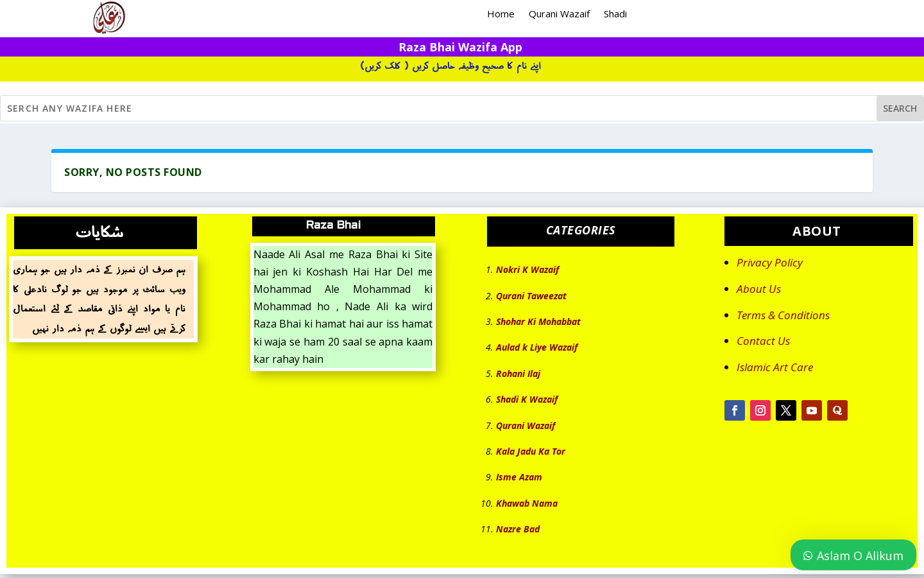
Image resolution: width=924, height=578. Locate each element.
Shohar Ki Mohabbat (538, 321)
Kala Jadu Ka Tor (531, 451)
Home (501, 14)
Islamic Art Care (775, 367)
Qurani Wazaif (559, 14)
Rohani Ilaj (518, 373)
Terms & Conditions (783, 315)
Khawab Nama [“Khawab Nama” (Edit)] (527, 503)
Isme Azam (519, 477)
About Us (759, 289)
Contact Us (763, 341)
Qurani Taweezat (531, 296)
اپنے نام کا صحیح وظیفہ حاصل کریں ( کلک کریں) (450, 66)
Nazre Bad (518, 529)
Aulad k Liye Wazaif (537, 347)
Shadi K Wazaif (527, 399)
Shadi (615, 14)
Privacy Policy (770, 262)
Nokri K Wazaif (527, 269)
